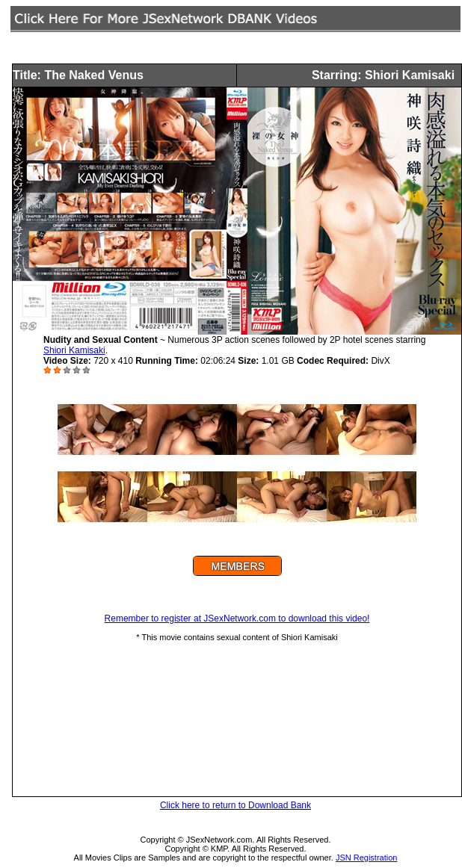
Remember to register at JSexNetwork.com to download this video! (237, 619)
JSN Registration (367, 858)
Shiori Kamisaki (74, 350)
